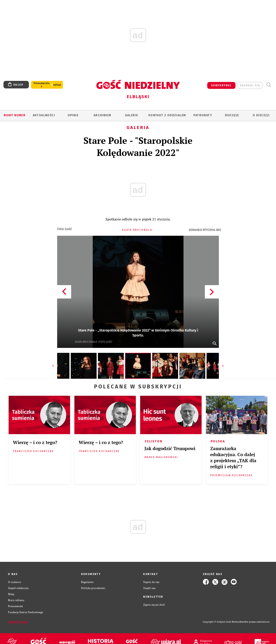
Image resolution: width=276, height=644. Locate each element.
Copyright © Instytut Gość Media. (221, 622)
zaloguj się (250, 85)
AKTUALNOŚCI (44, 115)
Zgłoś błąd (18, 622)
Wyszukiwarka (269, 85)
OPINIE (73, 115)
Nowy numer (15, 115)
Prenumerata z (42, 85)
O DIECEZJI (261, 115)
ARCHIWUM (102, 115)
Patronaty (203, 115)
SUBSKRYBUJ (221, 85)
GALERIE (132, 115)
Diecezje (232, 115)
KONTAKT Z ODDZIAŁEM (167, 115)
